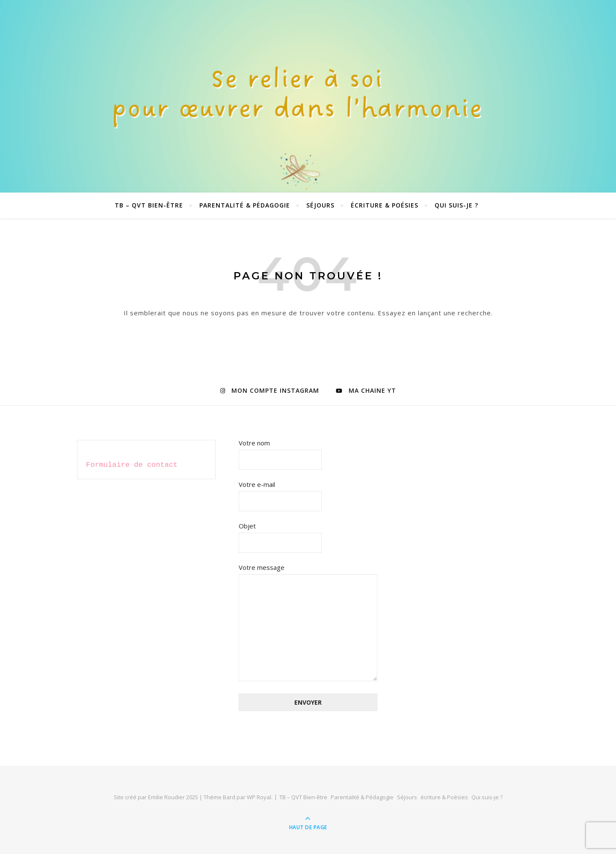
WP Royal (259, 797)
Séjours (320, 205)
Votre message (308, 623)
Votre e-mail (280, 493)
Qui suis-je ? (456, 205)
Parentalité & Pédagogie (245, 205)
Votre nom (280, 451)
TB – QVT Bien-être (149, 205)
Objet (280, 534)
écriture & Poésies (385, 205)
